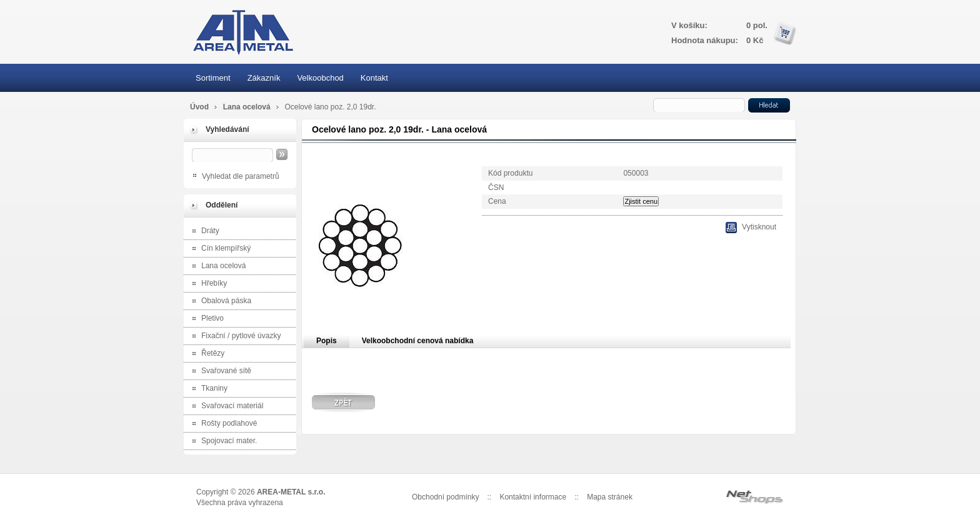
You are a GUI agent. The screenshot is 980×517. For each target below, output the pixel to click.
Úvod (199, 107)
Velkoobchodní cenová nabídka (418, 341)
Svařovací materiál (225, 407)
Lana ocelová (248, 107)
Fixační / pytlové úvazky (234, 337)
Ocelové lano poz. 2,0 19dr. (330, 107)
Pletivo (205, 319)
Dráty (203, 232)
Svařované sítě (219, 372)
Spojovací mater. (222, 442)
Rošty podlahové (222, 424)
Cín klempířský (219, 249)
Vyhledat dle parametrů (241, 176)
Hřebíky (207, 284)
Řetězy (206, 354)
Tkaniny (207, 389)
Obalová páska (219, 302)
